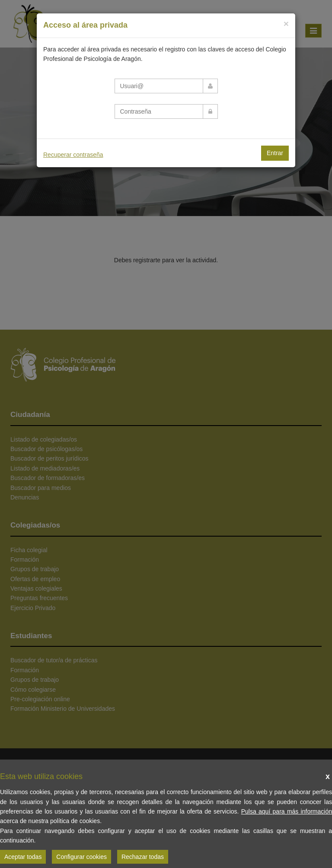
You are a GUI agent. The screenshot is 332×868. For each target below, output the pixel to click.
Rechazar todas (143, 857)
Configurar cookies (81, 857)
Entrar (275, 153)
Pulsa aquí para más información (287, 811)
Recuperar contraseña (73, 155)
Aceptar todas (23, 857)
